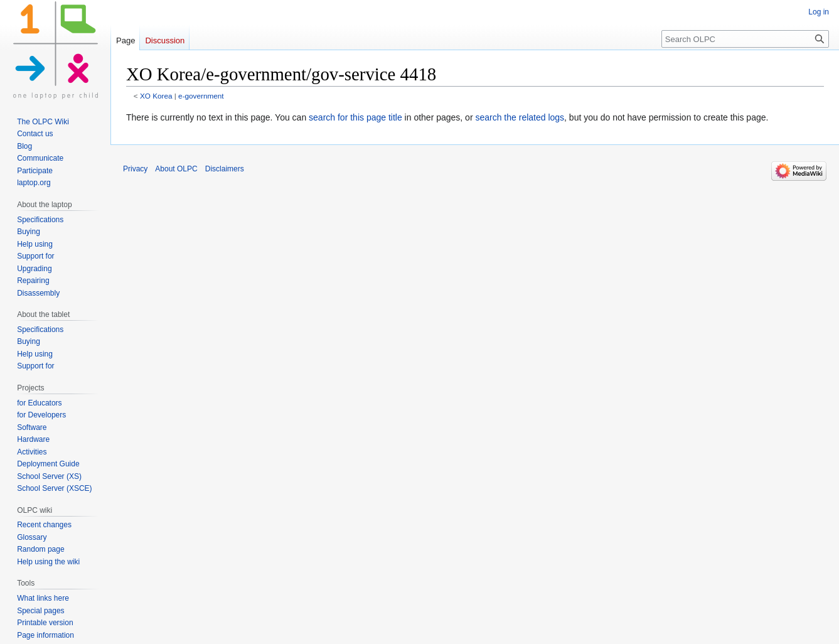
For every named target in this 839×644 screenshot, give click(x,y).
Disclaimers (225, 169)
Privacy (135, 169)
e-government (201, 96)
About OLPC (176, 169)
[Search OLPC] (745, 39)
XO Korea (156, 96)
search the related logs (520, 117)
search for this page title (355, 117)
